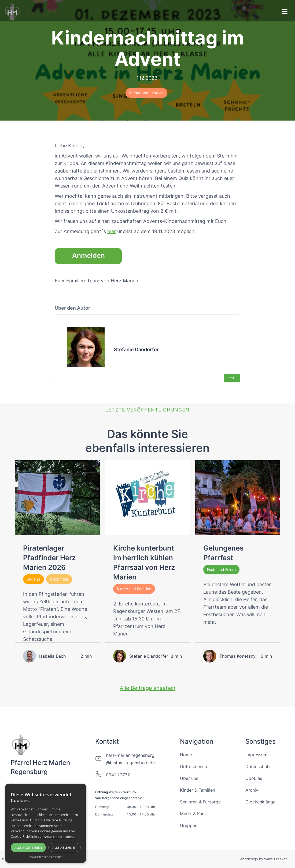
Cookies (254, 778)
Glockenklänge (260, 802)
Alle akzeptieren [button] (28, 848)
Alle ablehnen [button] (64, 848)
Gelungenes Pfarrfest (223, 553)
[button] (285, 12)
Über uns (189, 778)
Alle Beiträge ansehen (147, 688)
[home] (13, 11)
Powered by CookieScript (46, 857)
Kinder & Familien (198, 790)
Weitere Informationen (60, 837)
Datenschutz (258, 766)
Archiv (252, 790)
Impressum (256, 755)
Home (186, 755)
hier (112, 231)
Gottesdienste (194, 766)
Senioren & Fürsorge (200, 802)
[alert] (46, 823)
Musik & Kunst (194, 814)
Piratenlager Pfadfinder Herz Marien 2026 (49, 558)
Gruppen (189, 825)
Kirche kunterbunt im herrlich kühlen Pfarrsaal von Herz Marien (144, 562)
